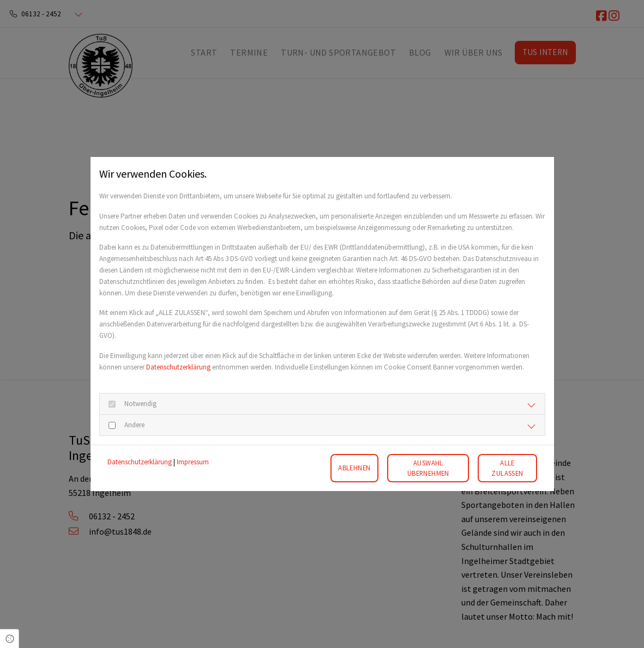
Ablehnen (354, 468)
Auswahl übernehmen (428, 468)
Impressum (193, 462)
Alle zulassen (507, 468)
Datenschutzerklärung (178, 367)
